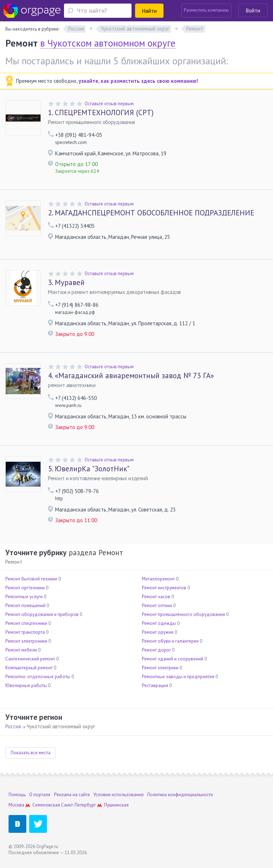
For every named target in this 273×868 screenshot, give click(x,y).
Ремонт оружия (158, 632)
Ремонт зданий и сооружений (173, 659)
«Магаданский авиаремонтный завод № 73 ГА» (131, 376)
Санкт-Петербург (79, 805)
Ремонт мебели (21, 650)
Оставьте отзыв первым (109, 104)
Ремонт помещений (25, 606)
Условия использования (119, 795)
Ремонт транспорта (25, 632)
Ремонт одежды (159, 623)
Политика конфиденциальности (180, 795)
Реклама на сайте (72, 795)
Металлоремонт (158, 579)
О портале (40, 795)
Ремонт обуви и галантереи (170, 641)
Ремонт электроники (26, 641)
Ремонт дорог (156, 650)
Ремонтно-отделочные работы (38, 677)
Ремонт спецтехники (26, 623)
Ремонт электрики (160, 668)
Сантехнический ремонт (30, 659)
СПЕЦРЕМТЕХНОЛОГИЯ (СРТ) (101, 113)
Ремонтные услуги (24, 597)
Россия (13, 726)
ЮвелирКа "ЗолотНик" (89, 469)
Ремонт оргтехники (25, 588)
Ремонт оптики (157, 606)
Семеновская (46, 805)
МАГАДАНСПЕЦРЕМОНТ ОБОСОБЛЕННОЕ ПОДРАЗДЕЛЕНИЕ (151, 213)
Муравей (66, 283)
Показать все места (31, 753)
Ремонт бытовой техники (31, 579)
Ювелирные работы (26, 685)
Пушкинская (116, 805)
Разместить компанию (206, 10)
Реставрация (155, 685)
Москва (16, 805)
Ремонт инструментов (164, 588)
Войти (253, 10)
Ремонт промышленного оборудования (183, 614)
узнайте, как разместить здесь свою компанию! (138, 81)
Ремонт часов (156, 597)
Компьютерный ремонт (29, 668)
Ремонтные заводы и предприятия (178, 677)
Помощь (17, 795)
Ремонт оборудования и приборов (42, 614)
